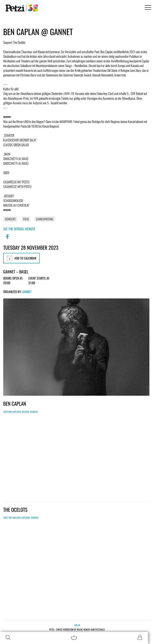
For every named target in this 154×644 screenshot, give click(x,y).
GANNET (27, 292)
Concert (10, 219)
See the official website (19, 229)
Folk (26, 219)
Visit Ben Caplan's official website (21, 412)
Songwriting (45, 219)
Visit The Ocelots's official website (21, 518)
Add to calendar (21, 258)
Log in (77, 625)
